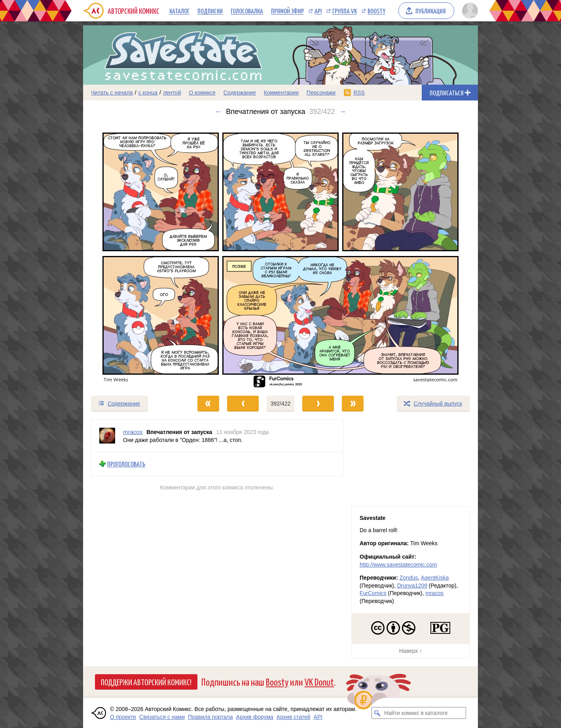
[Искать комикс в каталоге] (377, 713)
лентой (172, 93)
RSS (359, 93)
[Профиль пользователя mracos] (107, 436)
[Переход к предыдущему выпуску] (133, 255)
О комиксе (202, 93)
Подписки (210, 11)
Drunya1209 (412, 586)
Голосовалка (247, 11)
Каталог (179, 11)
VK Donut (319, 682)
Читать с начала (112, 93)
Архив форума (255, 717)
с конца (148, 93)
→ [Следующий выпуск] (343, 112)
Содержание (240, 93)
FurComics (373, 593)
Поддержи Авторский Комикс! (146, 682)
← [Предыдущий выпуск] (218, 112)
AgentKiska (435, 578)
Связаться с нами (162, 717)
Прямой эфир (287, 11)
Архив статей (294, 717)
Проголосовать (126, 464)
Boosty (376, 11)
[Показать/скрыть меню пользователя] (469, 11)
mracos (434, 593)
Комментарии (281, 93)
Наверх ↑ (411, 651)
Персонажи (321, 93)
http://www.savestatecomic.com (398, 565)
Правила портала (210, 717)
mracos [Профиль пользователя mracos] (133, 432)
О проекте (123, 717)
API (318, 11)
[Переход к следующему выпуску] (280, 255)
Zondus (409, 578)
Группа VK (345, 11)
